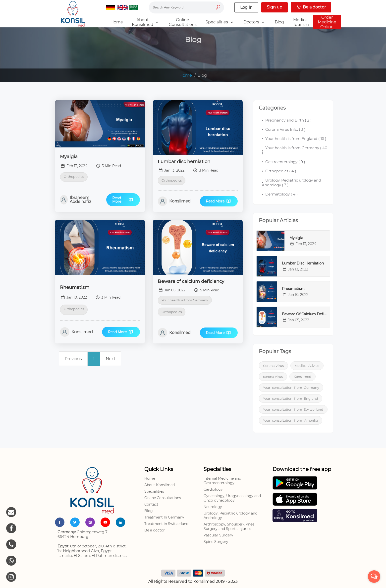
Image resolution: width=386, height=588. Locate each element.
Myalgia (69, 157)
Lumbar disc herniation (184, 162)
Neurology (213, 507)
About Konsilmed (160, 485)
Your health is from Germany (185, 300)
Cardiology (213, 489)
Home (186, 75)
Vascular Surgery (218, 535)
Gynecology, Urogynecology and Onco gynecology (232, 498)
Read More (123, 200)
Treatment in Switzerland (166, 524)
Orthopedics (74, 177)
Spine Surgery (216, 542)
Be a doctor (155, 530)
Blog (149, 511)
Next (111, 359)
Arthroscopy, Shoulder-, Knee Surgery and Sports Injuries (229, 526)
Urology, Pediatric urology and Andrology (230, 516)
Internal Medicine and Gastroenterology (222, 481)
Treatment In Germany (164, 517)
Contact (151, 504)
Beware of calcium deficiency (191, 281)
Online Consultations (163, 498)
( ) (288, 120)
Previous (73, 359)
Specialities (154, 491)
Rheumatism (75, 287)
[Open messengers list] (374, 577)
